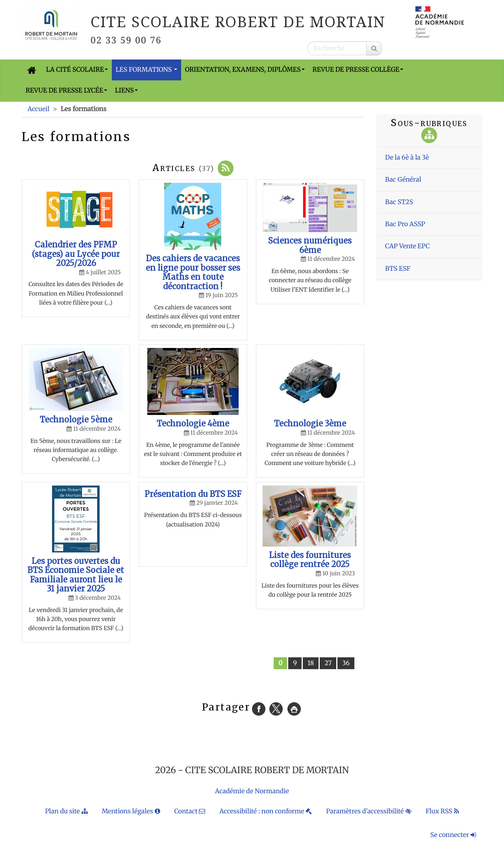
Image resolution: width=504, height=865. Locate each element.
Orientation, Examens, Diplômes (245, 70)
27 (328, 663)
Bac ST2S (399, 202)
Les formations (146, 70)
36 (346, 663)
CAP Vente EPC (408, 246)
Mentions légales (131, 811)
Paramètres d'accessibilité (369, 811)
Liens (126, 91)
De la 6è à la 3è (407, 158)
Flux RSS (442, 811)
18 (311, 663)
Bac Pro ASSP (405, 224)
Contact (190, 811)
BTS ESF (398, 269)
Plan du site (66, 811)
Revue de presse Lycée (66, 91)
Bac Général (403, 180)
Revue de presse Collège (358, 70)
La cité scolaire (77, 70)
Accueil (39, 109)
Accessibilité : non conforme (266, 811)
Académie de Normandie (252, 791)
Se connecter (453, 835)
